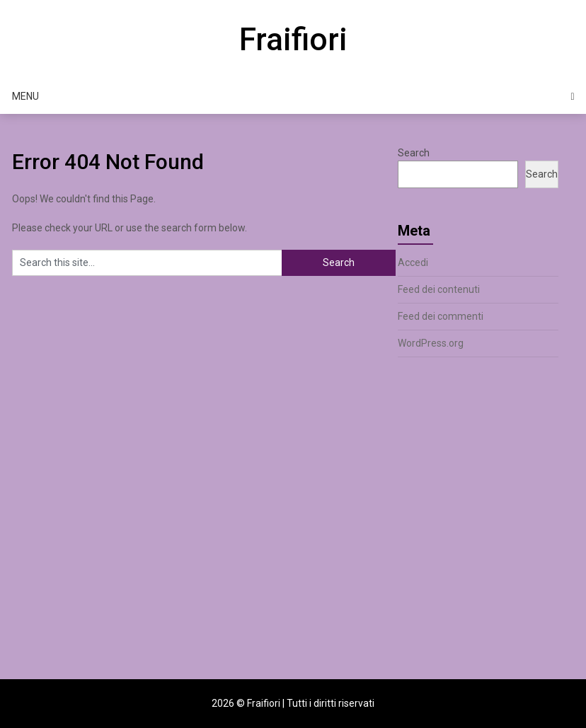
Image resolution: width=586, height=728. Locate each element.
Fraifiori (293, 40)
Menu (25, 96)
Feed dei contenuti (439, 289)
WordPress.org (431, 343)
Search (414, 153)
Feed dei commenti (441, 316)
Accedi (413, 262)
